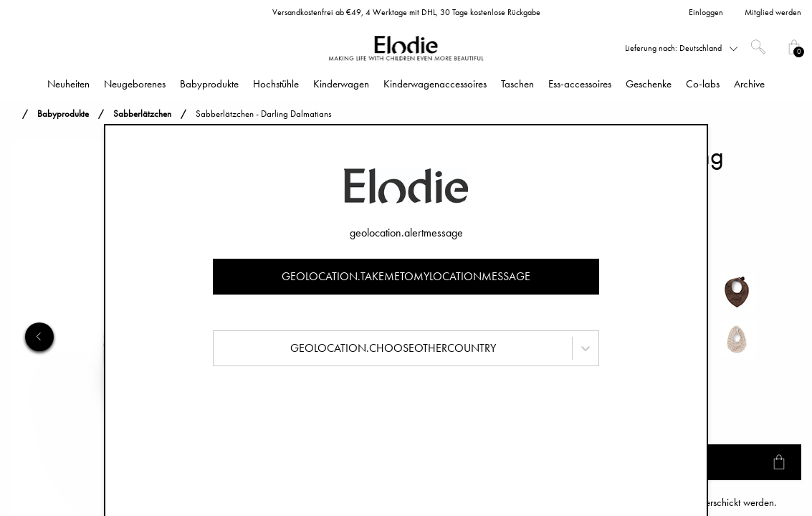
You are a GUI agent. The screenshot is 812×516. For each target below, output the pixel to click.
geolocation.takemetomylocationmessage (406, 276)
